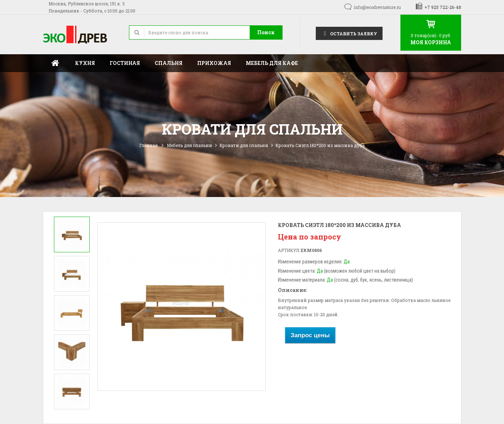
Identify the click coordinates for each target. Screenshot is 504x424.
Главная (55, 63)
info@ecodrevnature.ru (377, 7)
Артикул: (289, 250)
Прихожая (214, 63)
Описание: (292, 290)
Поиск (266, 32)
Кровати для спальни (244, 145)
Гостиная (125, 63)
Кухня (85, 63)
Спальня (169, 63)
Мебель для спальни (189, 145)
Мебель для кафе (272, 63)
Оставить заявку (349, 33)
